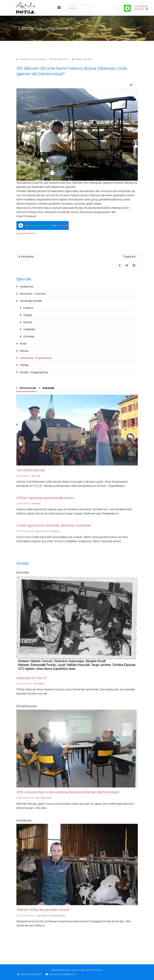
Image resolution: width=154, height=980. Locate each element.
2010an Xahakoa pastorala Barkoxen (45, 498)
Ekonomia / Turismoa (47, 531)
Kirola (23, 344)
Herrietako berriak (30, 301)
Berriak (36, 476)
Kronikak (39, 683)
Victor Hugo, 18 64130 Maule (87, 970)
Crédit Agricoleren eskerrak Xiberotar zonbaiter (54, 525)
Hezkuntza (26, 287)
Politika (24, 365)
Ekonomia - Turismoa (32, 294)
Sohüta (27, 322)
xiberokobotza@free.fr (62, 974)
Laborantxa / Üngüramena (33, 59)
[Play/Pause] (127, 8)
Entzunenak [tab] (27, 388)
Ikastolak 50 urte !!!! (31, 678)
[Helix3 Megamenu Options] (59, 8)
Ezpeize (28, 308)
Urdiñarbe (29, 329)
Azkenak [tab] (48, 388)
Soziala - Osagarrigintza (34, 372)
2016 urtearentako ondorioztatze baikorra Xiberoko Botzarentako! (68, 792)
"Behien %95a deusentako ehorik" (43, 910)
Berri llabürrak (43, 798)
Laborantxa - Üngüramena (35, 358)
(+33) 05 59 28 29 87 (31, 974)
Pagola (27, 315)
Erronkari (28, 336)
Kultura (24, 351)
